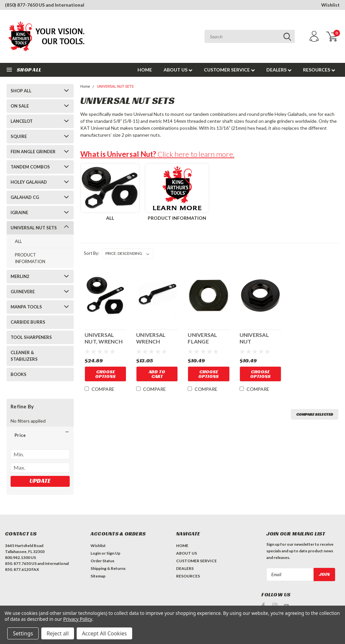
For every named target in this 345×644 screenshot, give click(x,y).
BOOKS (19, 374)
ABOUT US (178, 70)
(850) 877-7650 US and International (45, 5)
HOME (145, 70)
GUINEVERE (23, 292)
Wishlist (330, 5)
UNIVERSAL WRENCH (151, 338)
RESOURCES (319, 70)
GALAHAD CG (25, 197)
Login (96, 553)
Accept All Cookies (104, 633)
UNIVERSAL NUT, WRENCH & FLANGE (104, 338)
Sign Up (113, 553)
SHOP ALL (21, 91)
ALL (18, 241)
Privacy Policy (77, 619)
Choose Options (105, 374)
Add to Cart (157, 374)
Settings (23, 633)
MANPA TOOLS (26, 307)
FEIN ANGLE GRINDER (33, 152)
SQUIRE (19, 136)
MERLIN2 (20, 276)
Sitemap (98, 576)
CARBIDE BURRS (28, 322)
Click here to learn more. (157, 154)
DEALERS (279, 70)
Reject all (58, 633)
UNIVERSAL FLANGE (202, 338)
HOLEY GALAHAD (29, 182)
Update (40, 481)
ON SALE (20, 106)
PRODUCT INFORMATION (30, 258)
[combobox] (250, 36)
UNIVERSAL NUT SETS (34, 228)
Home (85, 87)
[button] (40, 435)
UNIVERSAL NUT (254, 338)
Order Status (102, 561)
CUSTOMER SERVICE (229, 70)
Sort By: (92, 253)
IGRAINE (19, 212)
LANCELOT (22, 121)
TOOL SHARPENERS (31, 337)
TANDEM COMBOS (30, 167)
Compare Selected (315, 414)
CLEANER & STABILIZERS (24, 356)
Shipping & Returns (108, 568)
